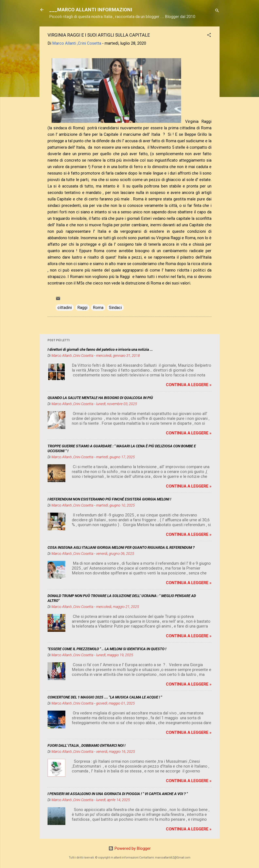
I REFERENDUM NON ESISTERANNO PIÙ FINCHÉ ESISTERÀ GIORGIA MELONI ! (109, 499)
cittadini (65, 308)
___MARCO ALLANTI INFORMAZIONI (91, 10)
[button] (209, 35)
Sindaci (115, 308)
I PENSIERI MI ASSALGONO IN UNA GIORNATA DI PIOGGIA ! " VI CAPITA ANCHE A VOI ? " (118, 794)
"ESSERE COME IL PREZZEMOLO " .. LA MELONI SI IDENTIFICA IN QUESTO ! (107, 649)
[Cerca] (217, 11)
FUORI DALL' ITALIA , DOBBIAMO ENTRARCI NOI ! (87, 745)
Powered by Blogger (130, 848)
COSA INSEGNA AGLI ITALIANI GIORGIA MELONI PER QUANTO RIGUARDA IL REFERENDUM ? (121, 547)
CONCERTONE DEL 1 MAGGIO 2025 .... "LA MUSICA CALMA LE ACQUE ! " (105, 697)
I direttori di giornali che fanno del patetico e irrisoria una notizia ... (100, 349)
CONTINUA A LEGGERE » (189, 385)
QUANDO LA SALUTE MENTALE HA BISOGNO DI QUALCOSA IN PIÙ (100, 398)
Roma (98, 308)
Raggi (82, 308)
